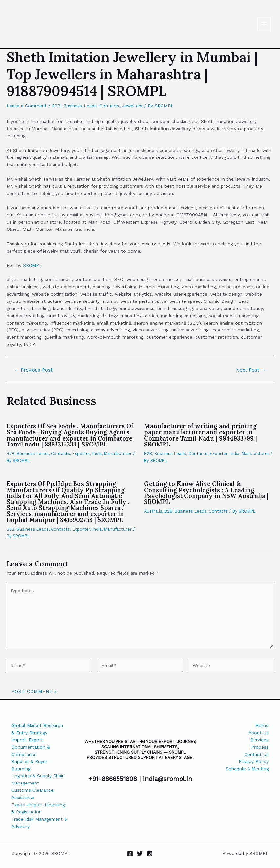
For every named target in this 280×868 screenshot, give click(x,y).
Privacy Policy (254, 761)
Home (262, 725)
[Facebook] (130, 854)
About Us (258, 733)
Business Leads (80, 106)
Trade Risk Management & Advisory (39, 823)
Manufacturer (118, 454)
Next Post (251, 370)
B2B (56, 106)
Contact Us (256, 754)
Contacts (109, 106)
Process (260, 747)
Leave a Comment (27, 106)
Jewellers (132, 106)
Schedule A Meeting (247, 769)
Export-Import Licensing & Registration (38, 808)
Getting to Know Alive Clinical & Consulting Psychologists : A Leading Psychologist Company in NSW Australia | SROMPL (206, 493)
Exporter (81, 454)
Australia (153, 511)
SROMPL (32, 265)
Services (259, 740)
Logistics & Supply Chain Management (38, 779)
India (97, 454)
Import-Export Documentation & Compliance (31, 747)
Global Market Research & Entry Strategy (37, 729)
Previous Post (34, 370)
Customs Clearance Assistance (32, 794)
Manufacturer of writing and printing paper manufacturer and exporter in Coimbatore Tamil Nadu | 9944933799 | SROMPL (201, 435)
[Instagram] (150, 854)
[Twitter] (140, 854)
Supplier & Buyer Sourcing (29, 765)
